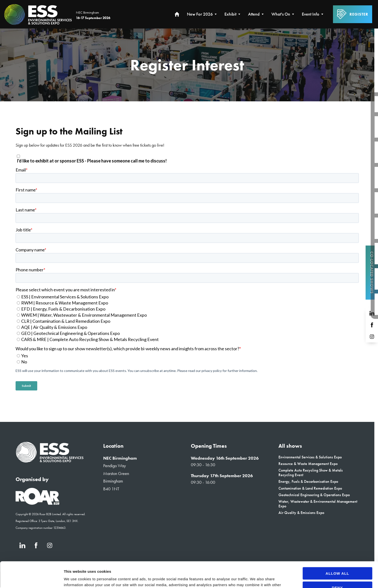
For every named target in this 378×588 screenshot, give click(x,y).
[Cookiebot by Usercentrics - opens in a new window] (32, 579)
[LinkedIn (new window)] (372, 313)
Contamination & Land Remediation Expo (310, 488)
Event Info (311, 14)
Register (353, 14)
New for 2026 (200, 14)
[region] (187, 65)
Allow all (337, 548)
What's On (281, 14)
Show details (75, 578)
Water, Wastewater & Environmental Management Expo (318, 504)
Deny (337, 562)
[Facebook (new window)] (372, 325)
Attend (254, 14)
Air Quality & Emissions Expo (301, 513)
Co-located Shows (372, 273)
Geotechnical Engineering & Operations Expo (314, 495)
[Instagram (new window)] (372, 337)
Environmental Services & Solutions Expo (310, 457)
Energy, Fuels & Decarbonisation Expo (308, 481)
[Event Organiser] (37, 503)
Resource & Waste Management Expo (308, 464)
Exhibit (230, 14)
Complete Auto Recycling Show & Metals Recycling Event (311, 473)
